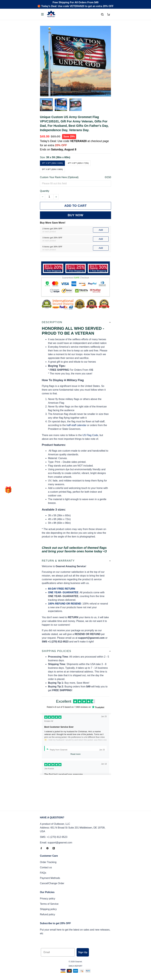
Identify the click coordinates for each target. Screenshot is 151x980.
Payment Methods (50, 878)
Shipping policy (48, 909)
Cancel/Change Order (52, 883)
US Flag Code (90, 401)
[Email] (58, 952)
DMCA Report (75, 966)
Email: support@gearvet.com (56, 843)
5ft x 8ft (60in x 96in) (52, 169)
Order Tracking (48, 862)
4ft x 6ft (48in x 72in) (78, 163)
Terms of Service (49, 904)
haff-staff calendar (76, 391)
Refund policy (47, 914)
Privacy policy (48, 899)
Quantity (45, 191)
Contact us (46, 867)
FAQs (43, 873)
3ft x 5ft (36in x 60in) (58, 157)
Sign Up (83, 952)
